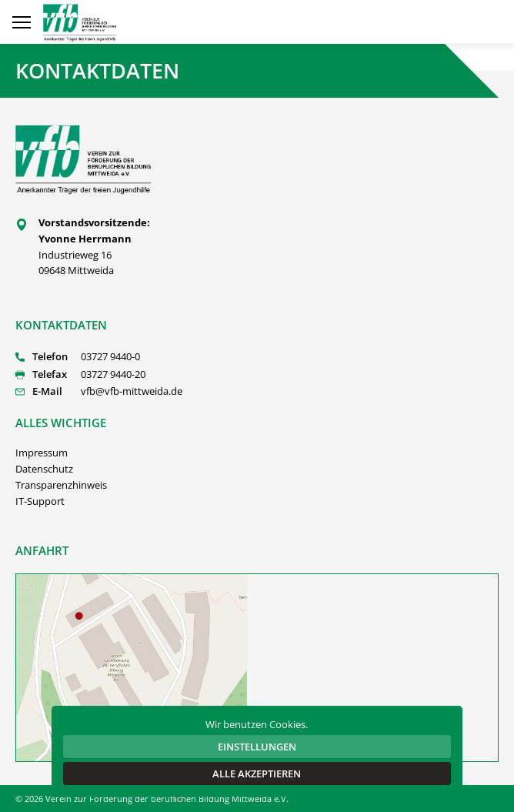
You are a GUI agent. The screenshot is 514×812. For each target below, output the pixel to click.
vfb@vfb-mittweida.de (132, 391)
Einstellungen (257, 747)
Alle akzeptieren (257, 774)
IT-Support (40, 501)
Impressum (42, 453)
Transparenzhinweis (61, 485)
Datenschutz (44, 469)
